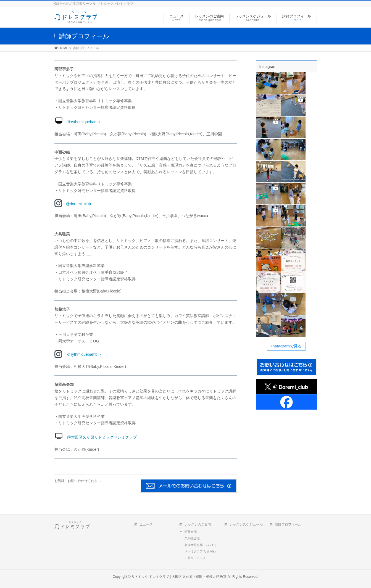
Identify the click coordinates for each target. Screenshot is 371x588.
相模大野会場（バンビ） (201, 545)
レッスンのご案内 (198, 524)
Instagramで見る (286, 346)
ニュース (146, 524)
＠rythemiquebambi (77, 122)
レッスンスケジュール (246, 524)
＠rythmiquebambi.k (82, 354)
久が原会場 (192, 538)
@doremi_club (73, 204)
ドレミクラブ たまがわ (200, 551)
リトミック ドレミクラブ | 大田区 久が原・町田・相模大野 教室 (179, 577)
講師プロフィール (288, 524)
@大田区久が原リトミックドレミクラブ (96, 437)
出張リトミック (195, 558)
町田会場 (191, 532)
